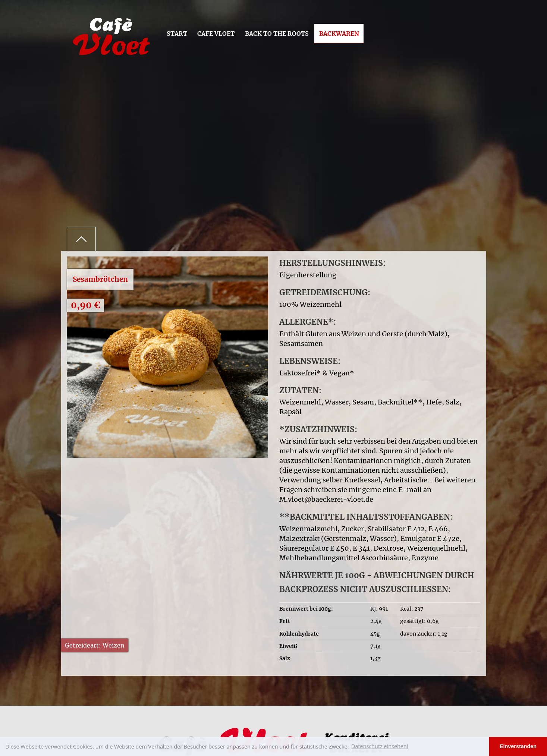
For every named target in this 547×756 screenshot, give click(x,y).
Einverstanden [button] (518, 746)
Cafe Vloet (216, 34)
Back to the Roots (277, 34)
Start (177, 34)
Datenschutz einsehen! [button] (380, 746)
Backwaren (339, 34)
